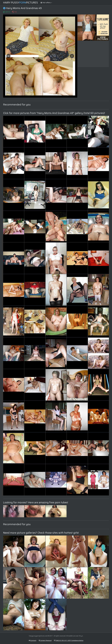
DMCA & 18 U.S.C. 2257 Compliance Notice (69, 640)
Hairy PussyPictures (21, 3)
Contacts (33, 640)
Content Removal (45, 640)
